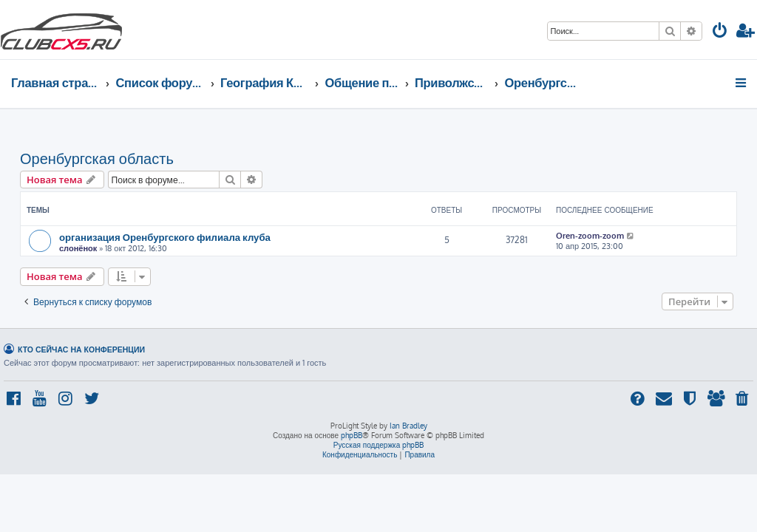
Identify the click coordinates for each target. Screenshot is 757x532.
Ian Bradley (408, 426)
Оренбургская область (97, 158)
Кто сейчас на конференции (81, 349)
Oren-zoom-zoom (590, 236)
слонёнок (78, 248)
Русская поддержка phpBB (379, 445)
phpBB (352, 435)
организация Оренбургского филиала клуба (165, 237)
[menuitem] (720, 32)
